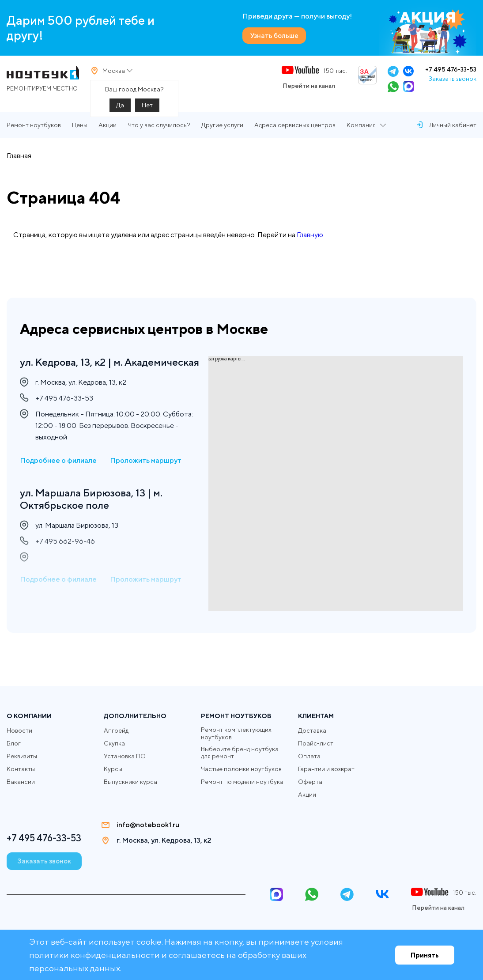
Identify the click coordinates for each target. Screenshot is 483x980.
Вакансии (21, 782)
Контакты (21, 769)
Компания (361, 131)
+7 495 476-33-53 (451, 72)
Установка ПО (125, 756)
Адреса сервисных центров (295, 131)
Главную (310, 240)
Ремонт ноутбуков (34, 131)
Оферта (310, 782)
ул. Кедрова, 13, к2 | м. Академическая (73, 369)
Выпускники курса (130, 782)
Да (120, 108)
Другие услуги (222, 131)
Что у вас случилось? (159, 131)
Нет (147, 108)
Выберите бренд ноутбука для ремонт (240, 753)
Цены (80, 131)
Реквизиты (22, 756)
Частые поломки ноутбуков (241, 769)
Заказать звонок (453, 82)
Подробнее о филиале (58, 474)
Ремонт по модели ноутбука (242, 782)
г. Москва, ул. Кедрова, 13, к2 (166, 841)
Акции (108, 131)
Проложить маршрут (146, 474)
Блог (14, 743)
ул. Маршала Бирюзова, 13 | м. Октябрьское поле (94, 513)
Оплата (309, 756)
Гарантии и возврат (326, 769)
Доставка (312, 730)
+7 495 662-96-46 (65, 556)
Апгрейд (116, 730)
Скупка (114, 743)
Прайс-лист (316, 743)
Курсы (113, 769)
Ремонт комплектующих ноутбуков (236, 733)
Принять (425, 955)
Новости (19, 730)
